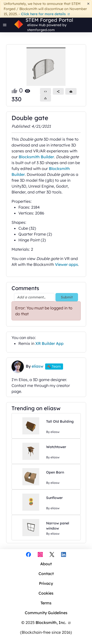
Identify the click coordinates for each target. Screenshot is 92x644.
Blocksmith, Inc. (53, 622)
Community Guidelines (46, 613)
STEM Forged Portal (49, 20)
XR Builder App (49, 343)
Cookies (46, 593)
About (46, 564)
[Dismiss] (88, 4)
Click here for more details (46, 14)
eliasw (33, 25)
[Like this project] (14, 90)
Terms (46, 603)
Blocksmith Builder (36, 157)
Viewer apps (66, 264)
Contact (46, 574)
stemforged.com (41, 30)
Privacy (46, 583)
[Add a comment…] (34, 297)
